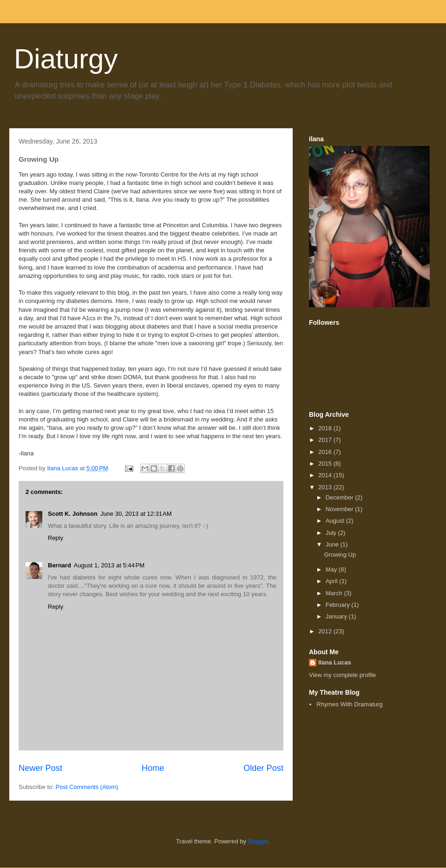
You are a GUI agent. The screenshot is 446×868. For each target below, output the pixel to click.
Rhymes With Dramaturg (349, 704)
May (332, 569)
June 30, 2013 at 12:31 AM (136, 514)
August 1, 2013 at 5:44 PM (109, 565)
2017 (326, 440)
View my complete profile (342, 675)
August (336, 521)
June (333, 544)
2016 (326, 452)
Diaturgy (66, 59)
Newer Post (40, 768)
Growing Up (340, 555)
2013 (326, 487)
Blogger (258, 841)
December (341, 497)
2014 (326, 475)
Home (153, 768)
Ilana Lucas (335, 662)
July (332, 533)
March (335, 593)
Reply (56, 538)
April (333, 581)
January (337, 616)
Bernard (59, 565)
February (339, 605)
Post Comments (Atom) (87, 787)
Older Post (263, 768)
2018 (326, 428)
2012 (326, 631)
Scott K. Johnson (73, 514)
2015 (326, 464)
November (341, 509)
